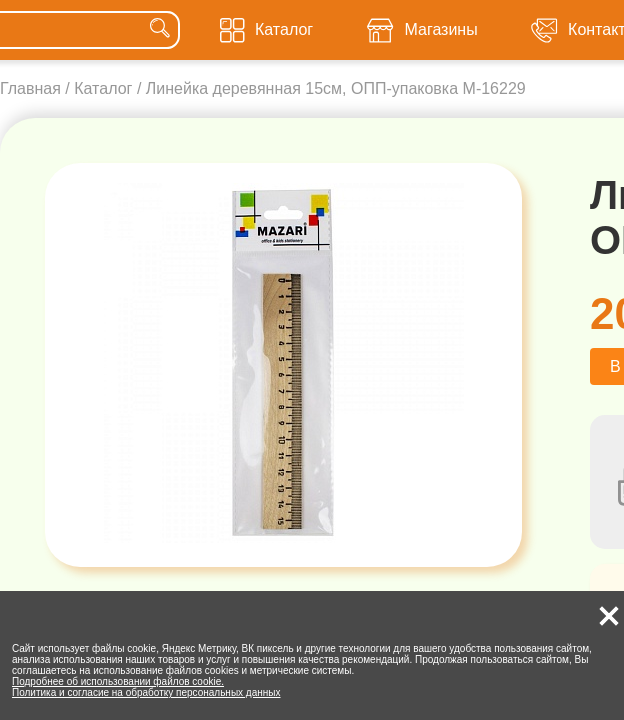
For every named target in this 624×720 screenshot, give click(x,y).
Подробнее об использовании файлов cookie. (118, 681)
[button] (609, 616)
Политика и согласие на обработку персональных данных (146, 692)
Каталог (103, 88)
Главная (30, 88)
